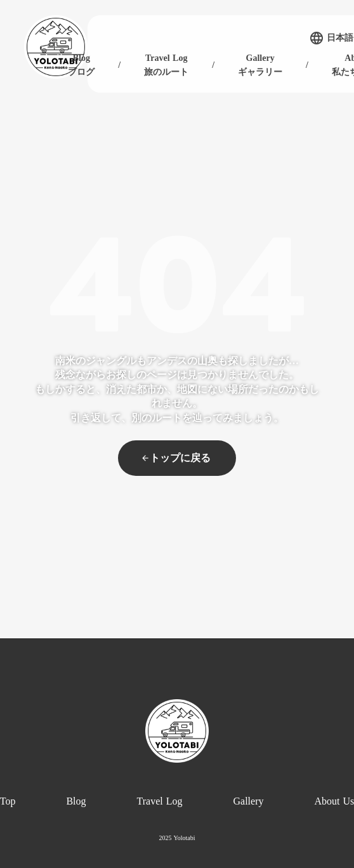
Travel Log (160, 801)
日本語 (340, 38)
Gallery (249, 801)
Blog (76, 801)
